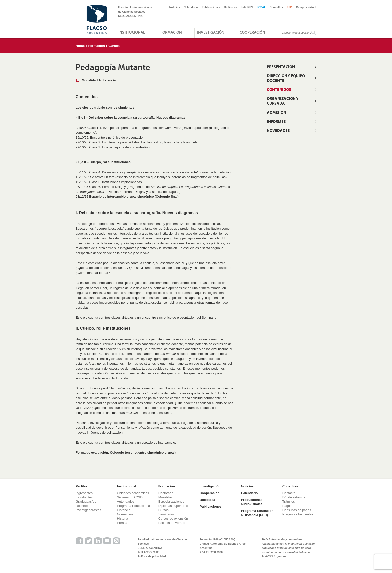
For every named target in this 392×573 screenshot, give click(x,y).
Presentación (281, 67)
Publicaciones (211, 7)
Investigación (211, 32)
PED (290, 7)
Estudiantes (84, 497)
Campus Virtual (306, 7)
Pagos (287, 506)
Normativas (125, 514)
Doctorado (166, 493)
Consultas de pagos (297, 510)
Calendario (191, 7)
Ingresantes (84, 493)
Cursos (114, 46)
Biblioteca (231, 7)
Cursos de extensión (173, 519)
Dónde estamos (294, 497)
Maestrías (166, 497)
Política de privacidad (152, 556)
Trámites (289, 502)
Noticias (175, 7)
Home (80, 46)
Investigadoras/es (88, 510)
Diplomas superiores (173, 506)
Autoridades (126, 502)
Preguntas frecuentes (298, 514)
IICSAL (261, 7)
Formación (171, 32)
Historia (122, 519)
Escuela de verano (172, 523)
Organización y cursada (283, 101)
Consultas (276, 7)
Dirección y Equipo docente (286, 78)
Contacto (289, 493)
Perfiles (82, 486)
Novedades (278, 130)
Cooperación (252, 32)
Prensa (122, 523)
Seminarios (167, 514)
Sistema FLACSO (130, 497)
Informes (276, 121)
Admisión (277, 112)
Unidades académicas (133, 493)
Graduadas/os (86, 502)
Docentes (83, 506)
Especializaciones (171, 502)
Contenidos (279, 89)
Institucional (132, 32)
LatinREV (247, 7)
